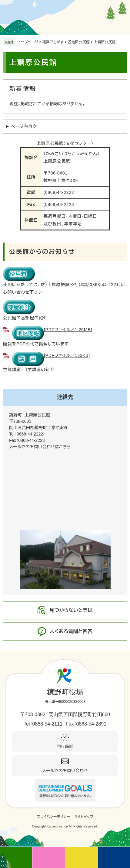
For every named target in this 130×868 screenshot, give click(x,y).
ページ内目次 (24, 126)
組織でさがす (53, 42)
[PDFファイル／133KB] (51, 355)
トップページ (28, 42)
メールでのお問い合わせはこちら (40, 447)
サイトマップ (84, 817)
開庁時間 (65, 746)
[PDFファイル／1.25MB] (52, 330)
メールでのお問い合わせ (65, 771)
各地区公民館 (79, 42)
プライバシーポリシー (53, 817)
